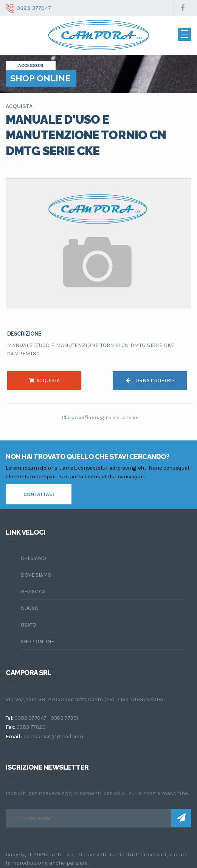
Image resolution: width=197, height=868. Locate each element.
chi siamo (33, 558)
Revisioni (33, 592)
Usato (29, 625)
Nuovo (30, 608)
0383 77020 (31, 727)
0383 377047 (30, 718)
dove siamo (36, 575)
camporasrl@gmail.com (53, 736)
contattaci (39, 494)
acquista (44, 380)
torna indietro (150, 380)
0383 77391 (64, 718)
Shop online (37, 642)
